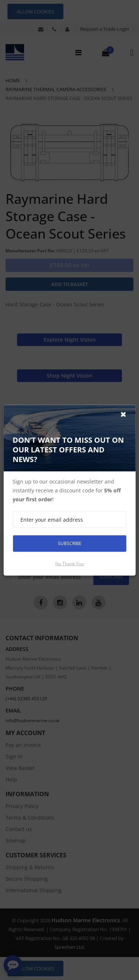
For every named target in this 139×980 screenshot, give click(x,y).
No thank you (69, 563)
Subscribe (70, 543)
